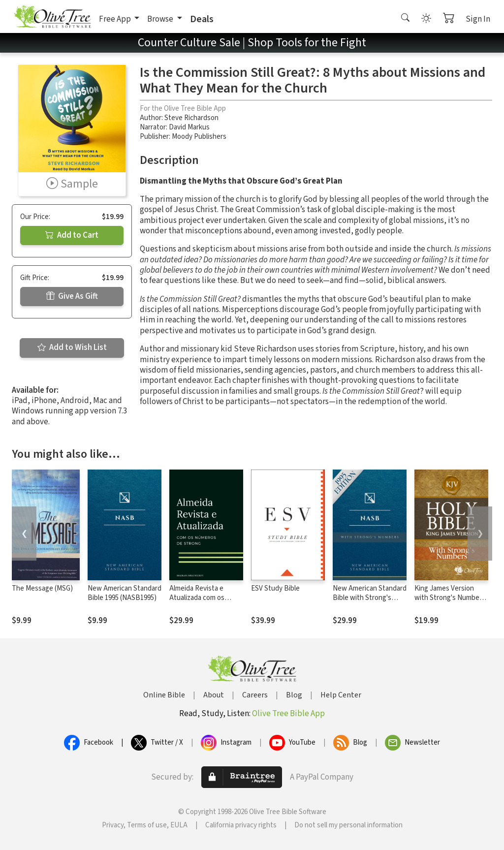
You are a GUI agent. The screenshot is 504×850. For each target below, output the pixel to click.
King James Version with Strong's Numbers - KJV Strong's (450, 598)
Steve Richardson (191, 118)
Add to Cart (72, 235)
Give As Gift (72, 296)
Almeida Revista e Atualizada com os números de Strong (199, 598)
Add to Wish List (72, 347)
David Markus (189, 127)
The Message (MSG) (42, 588)
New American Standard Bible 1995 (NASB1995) (125, 593)
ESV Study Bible (275, 588)
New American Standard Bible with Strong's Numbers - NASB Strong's (370, 602)
